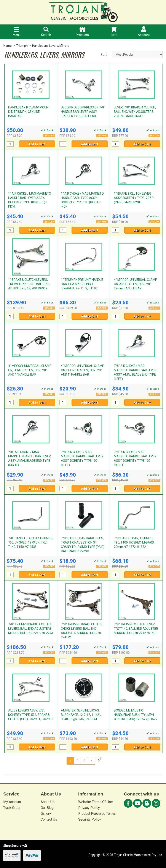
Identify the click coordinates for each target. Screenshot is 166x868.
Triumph (22, 46)
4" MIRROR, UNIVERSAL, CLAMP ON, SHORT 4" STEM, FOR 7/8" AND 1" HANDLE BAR (83, 370)
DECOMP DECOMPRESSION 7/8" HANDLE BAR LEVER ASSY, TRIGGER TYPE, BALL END (83, 112)
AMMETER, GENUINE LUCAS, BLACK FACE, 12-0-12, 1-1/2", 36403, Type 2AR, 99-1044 (81, 715)
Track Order (12, 808)
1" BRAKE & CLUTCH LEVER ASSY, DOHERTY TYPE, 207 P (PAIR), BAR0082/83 (134, 198)
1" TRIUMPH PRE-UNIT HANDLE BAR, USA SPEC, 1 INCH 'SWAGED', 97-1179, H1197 (82, 284)
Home (8, 46)
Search (46, 32)
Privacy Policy (89, 808)
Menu (17, 32)
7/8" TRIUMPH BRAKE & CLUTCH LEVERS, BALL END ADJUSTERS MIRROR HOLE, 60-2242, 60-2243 (31, 629)
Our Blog (47, 808)
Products (82, 32)
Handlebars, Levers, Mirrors (51, 46)
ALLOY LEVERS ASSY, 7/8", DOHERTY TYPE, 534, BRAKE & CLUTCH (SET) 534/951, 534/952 (31, 715)
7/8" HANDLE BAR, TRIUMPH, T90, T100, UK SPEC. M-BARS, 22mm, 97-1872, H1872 (134, 542)
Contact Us (49, 819)
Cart (114, 32)
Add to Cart (37, 144)
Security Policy (90, 819)
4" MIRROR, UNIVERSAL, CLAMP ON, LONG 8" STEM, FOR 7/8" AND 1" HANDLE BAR (30, 370)
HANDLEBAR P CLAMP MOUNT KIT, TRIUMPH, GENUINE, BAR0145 (29, 112)
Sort (104, 55)
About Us (48, 802)
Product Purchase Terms (97, 814)
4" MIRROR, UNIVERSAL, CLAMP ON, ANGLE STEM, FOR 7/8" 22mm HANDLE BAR (136, 284)
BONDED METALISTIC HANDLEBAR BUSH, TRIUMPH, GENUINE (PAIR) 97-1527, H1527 (136, 715)
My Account (12, 802)
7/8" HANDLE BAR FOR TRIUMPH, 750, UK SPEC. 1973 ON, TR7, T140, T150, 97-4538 (31, 542)
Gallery (46, 814)
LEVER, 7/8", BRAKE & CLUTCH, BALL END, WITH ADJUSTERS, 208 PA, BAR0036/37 (135, 112)
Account (144, 31)
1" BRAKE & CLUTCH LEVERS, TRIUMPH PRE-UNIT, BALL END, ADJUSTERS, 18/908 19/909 (29, 284)
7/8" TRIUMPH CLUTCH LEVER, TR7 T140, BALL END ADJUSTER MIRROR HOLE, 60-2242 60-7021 (136, 629)
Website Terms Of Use (96, 802)
